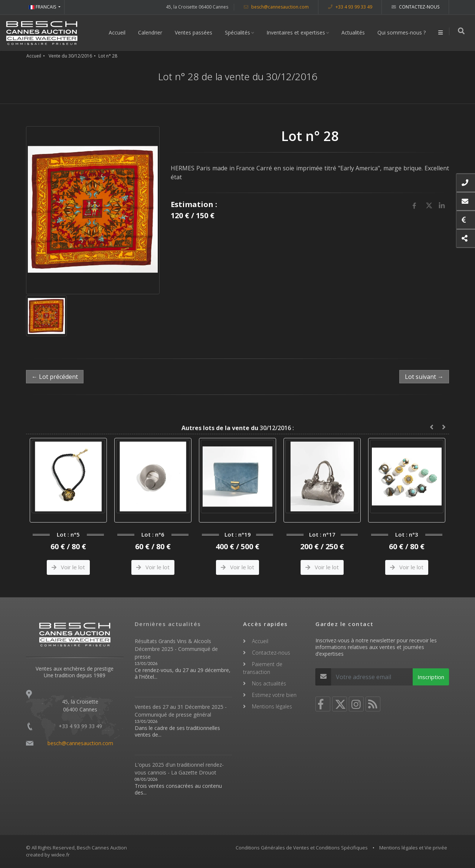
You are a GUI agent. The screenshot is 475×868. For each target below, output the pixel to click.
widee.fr (60, 855)
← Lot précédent (55, 377)
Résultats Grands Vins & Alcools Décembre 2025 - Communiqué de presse (176, 649)
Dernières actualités (168, 624)
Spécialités (239, 32)
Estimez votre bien (274, 695)
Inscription (431, 677)
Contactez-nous (415, 7)
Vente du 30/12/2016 (70, 56)
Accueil (118, 32)
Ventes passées (195, 32)
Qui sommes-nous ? (403, 32)
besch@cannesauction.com (276, 7)
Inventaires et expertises (297, 32)
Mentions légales (272, 706)
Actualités (354, 32)
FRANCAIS (43, 7)
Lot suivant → (424, 377)
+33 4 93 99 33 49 (350, 7)
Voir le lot (68, 567)
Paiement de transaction (263, 668)
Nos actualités (269, 683)
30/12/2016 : (238, 428)
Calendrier (151, 32)
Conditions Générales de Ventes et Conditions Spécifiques (302, 848)
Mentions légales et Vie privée (413, 848)
